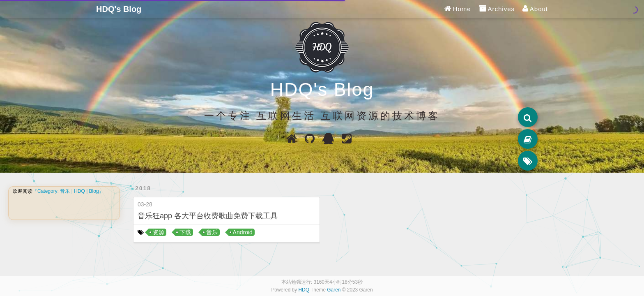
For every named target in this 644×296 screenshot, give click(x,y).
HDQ (304, 290)
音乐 (212, 232)
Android (243, 232)
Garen (334, 290)
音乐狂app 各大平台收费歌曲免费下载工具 (208, 216)
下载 (185, 232)
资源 (159, 232)
